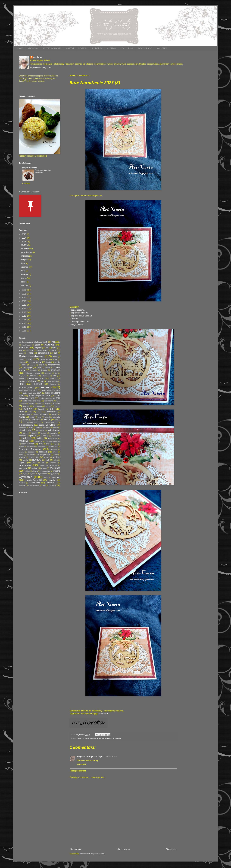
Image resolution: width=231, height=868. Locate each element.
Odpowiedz (82, 764)
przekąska (53, 433)
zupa (44, 485)
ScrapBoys (42, 447)
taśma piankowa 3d (80, 322)
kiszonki (31, 404)
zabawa (56, 477)
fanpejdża (103, 714)
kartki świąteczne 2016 (51, 390)
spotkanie (43, 452)
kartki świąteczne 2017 (32, 393)
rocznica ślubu (28, 444)
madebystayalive (25, 414)
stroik (55, 452)
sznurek (22, 457)
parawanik (22, 428)
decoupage (28, 367)
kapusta (53, 384)
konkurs (26, 406)
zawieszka (51, 483)
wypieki (33, 474)
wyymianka (54, 474)
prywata (44, 433)
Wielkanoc (55, 468)
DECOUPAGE (145, 48)
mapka (22, 417)
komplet (47, 404)
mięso (32, 417)
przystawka (56, 436)
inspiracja (38, 384)
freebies (22, 378)
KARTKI (70, 48)
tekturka (75, 319)
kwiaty (21, 412)
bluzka (21, 353)
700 (53, 342)
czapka (41, 365)
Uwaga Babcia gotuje (48, 465)
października (27, 252)
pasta (31, 428)
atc (47, 348)
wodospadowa (45, 471)
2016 (24, 312)
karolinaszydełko (26, 388)
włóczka (35, 471)
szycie (46, 457)
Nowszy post (76, 849)
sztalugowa (34, 457)
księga (57, 406)
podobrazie (40, 430)
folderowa (45, 376)
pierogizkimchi (25, 430)
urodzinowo (25, 465)
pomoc (26, 433)
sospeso (31, 452)
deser (39, 367)
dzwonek (48, 373)
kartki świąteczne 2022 (32, 401)
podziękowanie (54, 430)
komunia (57, 404)
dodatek (47, 368)
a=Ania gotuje (27, 345)
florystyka (22, 376)
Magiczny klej (77, 324)
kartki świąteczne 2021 (50, 398)
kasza (58, 401)
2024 (24, 238)
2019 (24, 301)
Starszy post (171, 849)
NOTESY (83, 48)
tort (43, 463)
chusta (48, 362)
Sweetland (30, 455)
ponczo (35, 433)
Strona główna (124, 849)
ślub (47, 460)
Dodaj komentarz (78, 771)
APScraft (23, 348)
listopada (25, 249)
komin (39, 404)
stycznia (25, 285)
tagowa (22, 463)
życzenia (52, 485)
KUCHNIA (33, 48)
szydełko (56, 457)
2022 (24, 290)
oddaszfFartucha (32, 422)
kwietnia (25, 274)
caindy (21, 360)
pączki (38, 428)
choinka (22, 362)
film (56, 373)
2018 (24, 305)
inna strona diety (52, 381)
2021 (24, 294)
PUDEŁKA (97, 48)
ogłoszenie (50, 422)
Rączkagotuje (53, 438)
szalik (56, 455)
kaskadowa (49, 401)
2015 (24, 316)
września (25, 256)
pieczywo (46, 428)
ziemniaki (22, 485)
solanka (22, 452)
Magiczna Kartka (41, 414)
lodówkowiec (52, 412)
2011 (24, 331)
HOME (20, 48)
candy (30, 359)
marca (24, 278)
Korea (48, 406)
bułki (55, 357)
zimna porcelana (34, 485)
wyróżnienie (42, 474)
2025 (24, 234)
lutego (24, 282)
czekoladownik (54, 365)
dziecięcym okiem (33, 373)
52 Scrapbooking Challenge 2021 (33, 342)
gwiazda (53, 378)
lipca (23, 263)
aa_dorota (38, 57)
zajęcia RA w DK (34, 480)
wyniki (25, 474)
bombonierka (43, 353)
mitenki (47, 417)
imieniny (33, 381)
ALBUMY (112, 48)
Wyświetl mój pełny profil (41, 67)
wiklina (27, 471)
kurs (51, 409)
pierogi (55, 428)
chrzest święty (35, 362)
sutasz (21, 455)
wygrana (57, 471)
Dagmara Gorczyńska (87, 756)
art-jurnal (38, 348)
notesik (47, 420)
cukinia (33, 365)
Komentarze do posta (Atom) (92, 854)
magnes (55, 414)
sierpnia (25, 260)
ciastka (57, 362)
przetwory (45, 436)
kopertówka (37, 406)
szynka (26, 460)
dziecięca (55, 370)
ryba (56, 444)
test (34, 463)
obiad (58, 420)
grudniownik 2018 (37, 378)
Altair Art (81, 738)
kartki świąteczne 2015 (28, 390)
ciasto (24, 365)
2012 (24, 327)
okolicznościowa (26, 425)
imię (42, 381)
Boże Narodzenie (92, 738)
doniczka (34, 370)
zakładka (52, 480)
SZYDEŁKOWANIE (52, 48)
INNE (131, 48)
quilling (40, 438)
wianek (44, 468)
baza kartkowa (78, 310)
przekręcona (23, 436)
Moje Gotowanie (30, 168)
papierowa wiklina (47, 425)
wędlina (34, 468)
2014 (24, 320)
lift (30, 412)
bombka (30, 353)
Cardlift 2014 (45, 359)
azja (21, 350)
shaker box (53, 446)
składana (53, 449)
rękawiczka (38, 441)
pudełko (26, 438)
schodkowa (31, 447)
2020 (24, 297)
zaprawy (22, 483)
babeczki (31, 351)
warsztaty (23, 468)
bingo (53, 350)
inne (21, 384)
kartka (101, 738)
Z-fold (46, 477)
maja (23, 271)
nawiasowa (36, 420)
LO (122, 48)
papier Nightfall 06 (79, 313)
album (37, 345)
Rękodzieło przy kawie (53, 441)
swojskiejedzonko (44, 455)
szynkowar (37, 460)
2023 (24, 242)
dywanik (44, 370)
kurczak (41, 409)
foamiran (33, 376)
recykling (23, 441)
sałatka (21, 447)
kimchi (24, 404)
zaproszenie (35, 483)
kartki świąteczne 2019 (39, 396)
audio (54, 348)
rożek (48, 444)
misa (39, 417)
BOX (56, 353)
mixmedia (56, 417)
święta (56, 460)
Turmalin (53, 463)
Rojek (41, 444)
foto (54, 376)
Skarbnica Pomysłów (113, 738)
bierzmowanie (42, 351)
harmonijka (23, 381)
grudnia (25, 245)
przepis (33, 436)
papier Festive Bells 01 (82, 316)
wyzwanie (26, 477)
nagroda (26, 420)
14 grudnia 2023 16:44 (107, 756)
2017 (24, 309)
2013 (24, 323)
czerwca (25, 267)
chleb (55, 359)
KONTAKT (162, 48)
